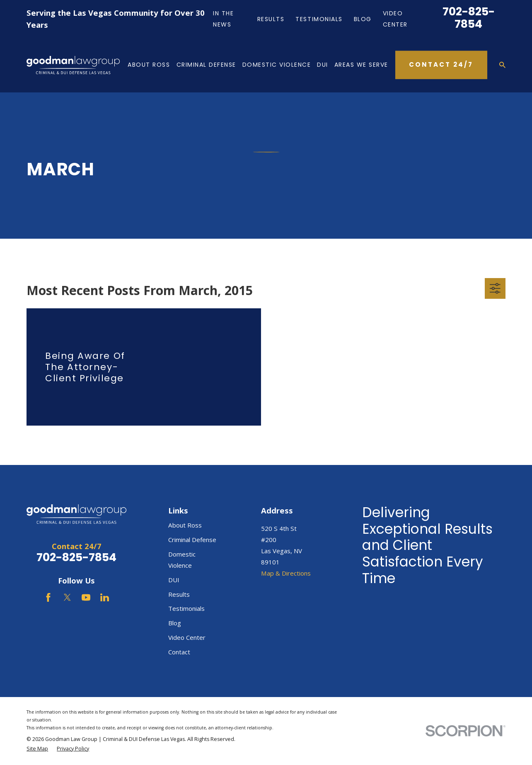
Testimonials (319, 19)
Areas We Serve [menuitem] (361, 65)
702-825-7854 (469, 18)
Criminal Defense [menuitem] (206, 65)
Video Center (187, 637)
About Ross (185, 525)
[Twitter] (67, 597)
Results (271, 19)
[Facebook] (48, 597)
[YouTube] (86, 597)
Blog (363, 19)
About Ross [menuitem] (149, 65)
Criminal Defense (192, 540)
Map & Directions (286, 573)
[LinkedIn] (105, 597)
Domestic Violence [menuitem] (277, 65)
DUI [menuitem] (323, 65)
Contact (179, 652)
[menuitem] (37, 749)
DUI (174, 580)
